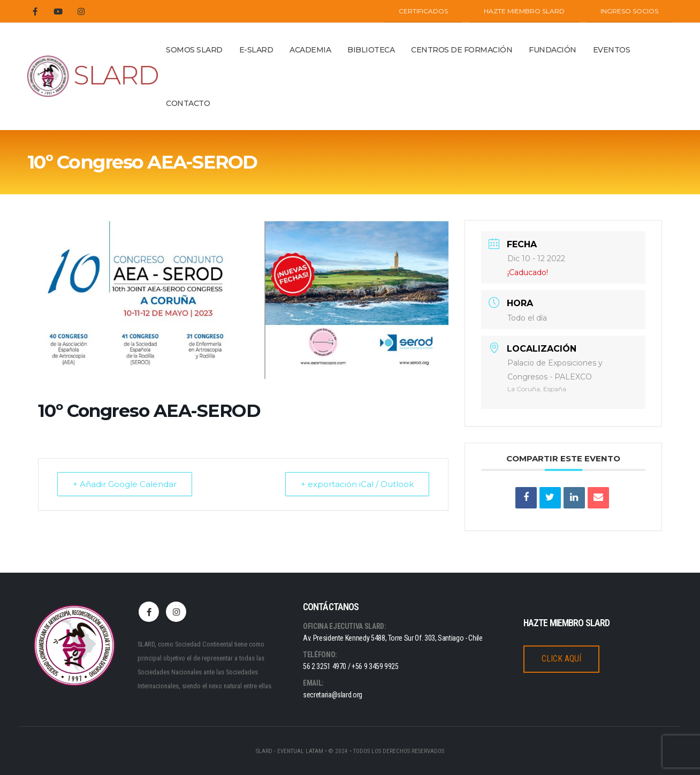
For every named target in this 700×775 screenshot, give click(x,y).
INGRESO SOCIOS (629, 11)
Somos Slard (194, 50)
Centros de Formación (462, 50)
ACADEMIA (310, 50)
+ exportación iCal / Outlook (357, 484)
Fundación (553, 50)
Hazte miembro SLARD (524, 11)
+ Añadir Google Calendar (125, 484)
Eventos (612, 50)
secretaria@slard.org (333, 695)
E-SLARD (256, 50)
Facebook (149, 612)
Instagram (176, 612)
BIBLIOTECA (371, 50)
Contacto (188, 103)
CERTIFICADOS (423, 11)
